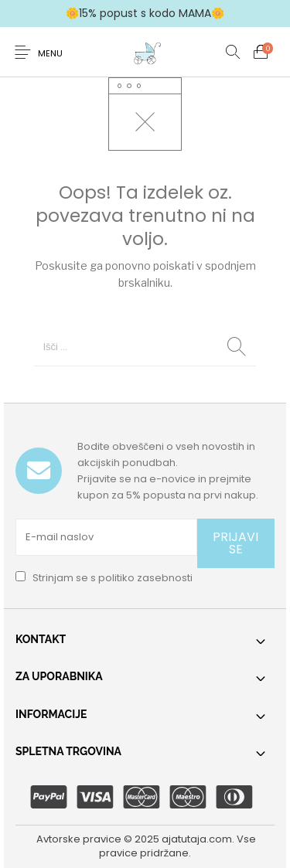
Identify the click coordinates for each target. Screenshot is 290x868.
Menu (50, 53)
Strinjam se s (104, 578)
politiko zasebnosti (145, 578)
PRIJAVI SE (235, 543)
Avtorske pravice (79, 839)
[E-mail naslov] (106, 537)
